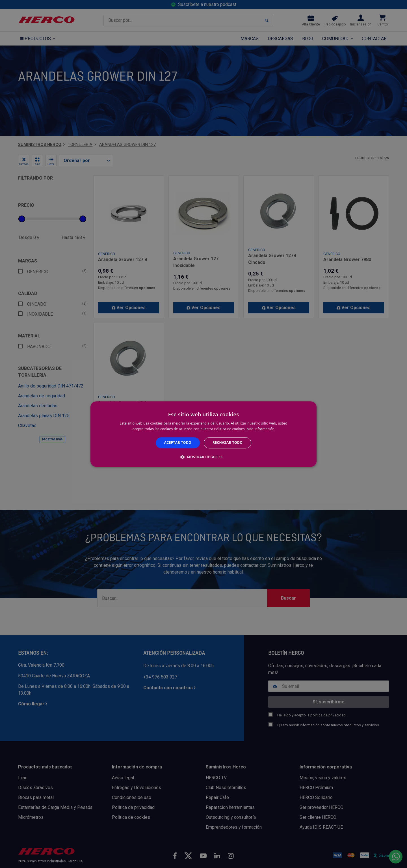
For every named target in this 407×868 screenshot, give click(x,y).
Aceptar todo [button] (178, 443)
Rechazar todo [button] (228, 443)
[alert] (203, 434)
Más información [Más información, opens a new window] (261, 429)
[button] (203, 457)
